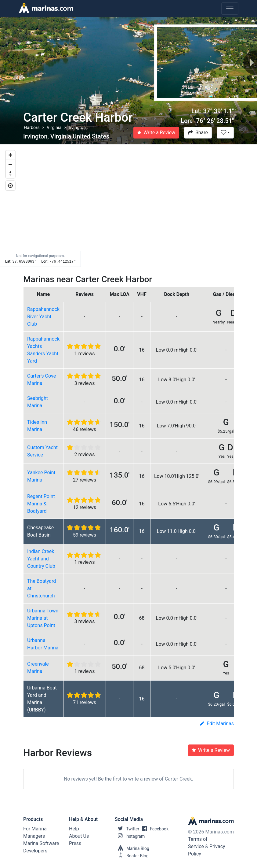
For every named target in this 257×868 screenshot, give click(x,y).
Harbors (32, 128)
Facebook (154, 829)
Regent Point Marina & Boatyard (41, 504)
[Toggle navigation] (230, 9)
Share (198, 133)
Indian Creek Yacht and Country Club (41, 559)
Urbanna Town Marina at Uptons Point (43, 618)
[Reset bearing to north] (10, 173)
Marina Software (41, 843)
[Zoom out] (10, 164)
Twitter (127, 829)
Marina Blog (132, 848)
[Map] (128, 206)
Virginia (54, 128)
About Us (79, 836)
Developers (35, 851)
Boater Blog (132, 856)
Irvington (77, 128)
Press (75, 843)
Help (74, 829)
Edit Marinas (217, 724)
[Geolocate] (10, 186)
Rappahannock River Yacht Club (43, 317)
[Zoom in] (10, 155)
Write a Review (156, 133)
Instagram (130, 836)
